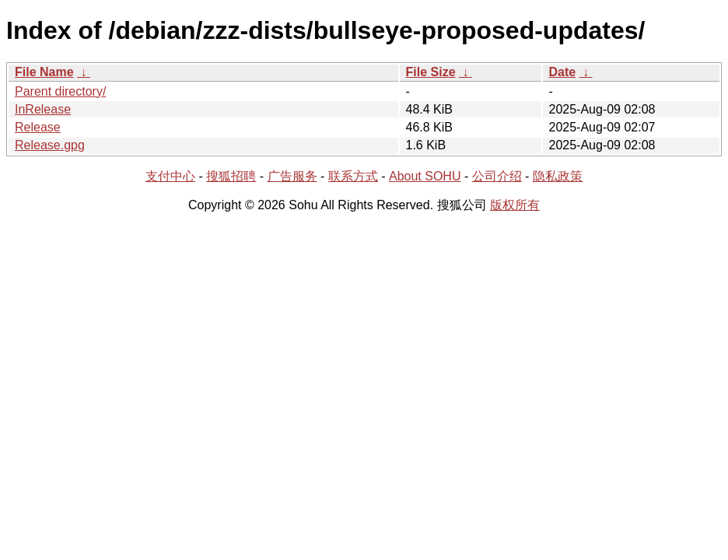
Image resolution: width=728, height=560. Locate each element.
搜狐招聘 (231, 176)
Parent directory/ (60, 91)
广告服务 (292, 176)
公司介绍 (497, 176)
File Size (431, 72)
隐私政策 (558, 176)
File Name (44, 72)
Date (563, 72)
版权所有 (515, 205)
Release (38, 127)
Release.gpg (50, 145)
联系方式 (353, 176)
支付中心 (170, 176)
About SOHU (425, 176)
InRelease (43, 109)
